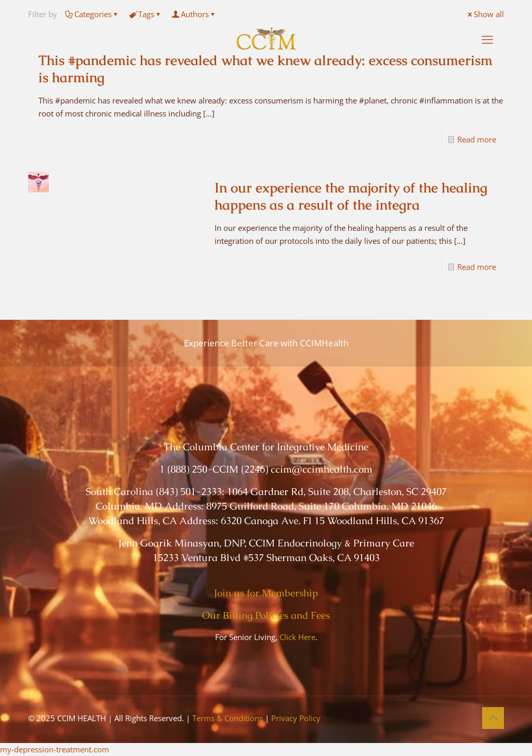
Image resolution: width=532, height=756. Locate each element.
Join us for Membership (266, 593)
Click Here (297, 637)
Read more (477, 139)
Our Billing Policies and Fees (266, 615)
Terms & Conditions (228, 718)
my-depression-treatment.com (55, 749)
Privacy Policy (296, 718)
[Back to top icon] (493, 718)
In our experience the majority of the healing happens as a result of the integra (351, 196)
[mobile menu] (487, 39)
